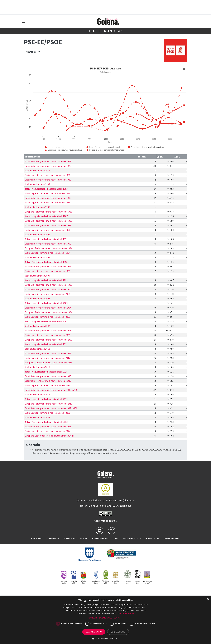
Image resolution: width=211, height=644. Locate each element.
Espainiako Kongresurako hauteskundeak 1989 (48, 225)
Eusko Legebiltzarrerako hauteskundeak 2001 (47, 294)
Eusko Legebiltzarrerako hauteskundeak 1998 (47, 271)
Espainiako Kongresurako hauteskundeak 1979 (48, 166)
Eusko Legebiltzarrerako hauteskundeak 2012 (47, 358)
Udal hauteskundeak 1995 (37, 257)
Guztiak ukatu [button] (118, 632)
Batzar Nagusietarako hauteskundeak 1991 (46, 239)
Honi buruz (36, 538)
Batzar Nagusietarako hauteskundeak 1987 (46, 216)
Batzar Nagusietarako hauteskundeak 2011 (46, 344)
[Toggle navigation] (23, 21)
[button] (105, 618)
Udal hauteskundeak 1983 (37, 184)
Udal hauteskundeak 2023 (37, 417)
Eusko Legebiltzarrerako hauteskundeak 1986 (47, 202)
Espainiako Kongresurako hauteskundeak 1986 (48, 198)
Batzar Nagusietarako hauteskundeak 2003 (46, 303)
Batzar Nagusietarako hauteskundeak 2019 (46, 399)
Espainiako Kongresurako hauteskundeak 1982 (48, 180)
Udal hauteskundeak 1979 (37, 170)
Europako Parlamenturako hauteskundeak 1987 (48, 212)
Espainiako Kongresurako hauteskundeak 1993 (48, 244)
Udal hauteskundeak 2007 (37, 326)
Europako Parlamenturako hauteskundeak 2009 (48, 340)
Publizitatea (70, 538)
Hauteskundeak (105, 31)
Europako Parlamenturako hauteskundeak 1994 (48, 248)
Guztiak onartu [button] (94, 632)
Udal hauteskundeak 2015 (37, 367)
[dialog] (105, 620)
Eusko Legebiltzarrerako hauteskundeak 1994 (47, 253)
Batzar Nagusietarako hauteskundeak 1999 (46, 280)
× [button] (208, 599)
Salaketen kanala (132, 538)
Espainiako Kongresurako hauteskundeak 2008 (48, 330)
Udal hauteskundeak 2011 (37, 349)
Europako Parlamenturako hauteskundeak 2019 (48, 404)
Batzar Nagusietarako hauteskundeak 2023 (46, 422)
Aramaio (33, 52)
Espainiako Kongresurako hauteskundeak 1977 (48, 161)
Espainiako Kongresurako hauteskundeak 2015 (48, 376)
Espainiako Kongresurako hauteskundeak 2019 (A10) (51, 408)
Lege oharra (53, 538)
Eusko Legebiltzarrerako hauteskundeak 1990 (47, 230)
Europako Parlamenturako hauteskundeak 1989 (48, 221)
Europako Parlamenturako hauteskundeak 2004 (48, 312)
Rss (117, 538)
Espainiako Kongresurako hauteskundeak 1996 (48, 266)
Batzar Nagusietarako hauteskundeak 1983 (46, 189)
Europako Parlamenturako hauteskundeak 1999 (48, 285)
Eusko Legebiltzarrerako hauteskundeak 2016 (47, 385)
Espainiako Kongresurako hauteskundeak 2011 (48, 353)
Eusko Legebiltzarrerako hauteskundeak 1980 (47, 175)
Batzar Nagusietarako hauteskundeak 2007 (46, 321)
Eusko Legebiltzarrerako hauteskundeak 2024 (47, 431)
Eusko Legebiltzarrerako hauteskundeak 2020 (47, 413)
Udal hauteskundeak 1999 (37, 276)
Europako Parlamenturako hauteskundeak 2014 (48, 362)
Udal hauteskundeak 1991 (37, 234)
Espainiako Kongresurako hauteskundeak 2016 (48, 381)
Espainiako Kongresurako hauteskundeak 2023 (48, 426)
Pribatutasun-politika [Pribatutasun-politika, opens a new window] (125, 613)
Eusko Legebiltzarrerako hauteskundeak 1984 (47, 193)
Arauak (84, 538)
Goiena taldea (152, 538)
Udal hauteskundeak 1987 (37, 207)
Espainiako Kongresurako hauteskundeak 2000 (48, 289)
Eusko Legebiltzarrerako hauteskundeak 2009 (47, 335)
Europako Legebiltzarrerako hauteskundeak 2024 (49, 436)
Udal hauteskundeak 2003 (37, 298)
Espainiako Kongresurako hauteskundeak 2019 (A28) (51, 390)
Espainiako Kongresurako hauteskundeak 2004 (48, 308)
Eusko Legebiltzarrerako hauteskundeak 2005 (47, 317)
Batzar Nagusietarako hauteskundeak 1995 (46, 262)
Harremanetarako (101, 538)
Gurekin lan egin (172, 538)
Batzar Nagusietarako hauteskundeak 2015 (46, 372)
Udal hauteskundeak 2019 (37, 394)
